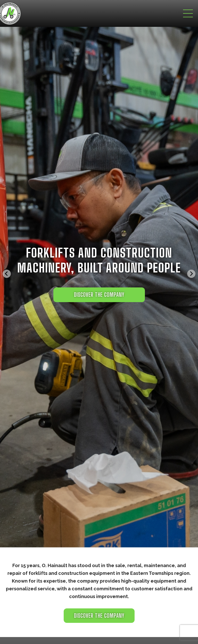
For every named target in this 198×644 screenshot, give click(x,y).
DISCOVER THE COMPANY (99, 295)
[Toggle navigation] (188, 13)
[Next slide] (191, 274)
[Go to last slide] (7, 274)
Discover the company (99, 616)
